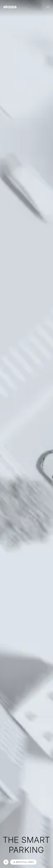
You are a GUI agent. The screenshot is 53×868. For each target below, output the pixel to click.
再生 (6, 862)
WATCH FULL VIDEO (25, 862)
